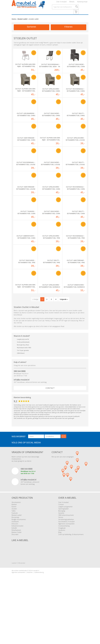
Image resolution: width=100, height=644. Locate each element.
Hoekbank (15, 570)
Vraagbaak (62, 577)
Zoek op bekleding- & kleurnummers (71, 583)
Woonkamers (16, 551)
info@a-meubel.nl (22, 428)
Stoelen (14, 557)
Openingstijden (63, 557)
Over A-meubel (61, 3)
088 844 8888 (20, 420)
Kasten (14, 555)
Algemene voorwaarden (66, 572)
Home (14, 25)
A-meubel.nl (36, 619)
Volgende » (64, 348)
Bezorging (62, 560)
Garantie (61, 562)
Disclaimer (30, 621)
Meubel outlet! (22, 25)
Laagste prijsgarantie (65, 555)
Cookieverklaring (64, 575)
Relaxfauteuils (16, 579)
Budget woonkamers (19, 568)
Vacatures (62, 579)
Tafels (14, 560)
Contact (50, 437)
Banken (14, 553)
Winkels (72, 3)
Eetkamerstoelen (17, 575)
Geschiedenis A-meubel (66, 570)
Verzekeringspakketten (66, 568)
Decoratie (15, 583)
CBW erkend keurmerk (66, 564)
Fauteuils (15, 562)
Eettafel (14, 577)
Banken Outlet (17, 581)
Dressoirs (15, 572)
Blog (60, 581)
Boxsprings (15, 566)
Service (61, 566)
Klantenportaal (82, 3)
